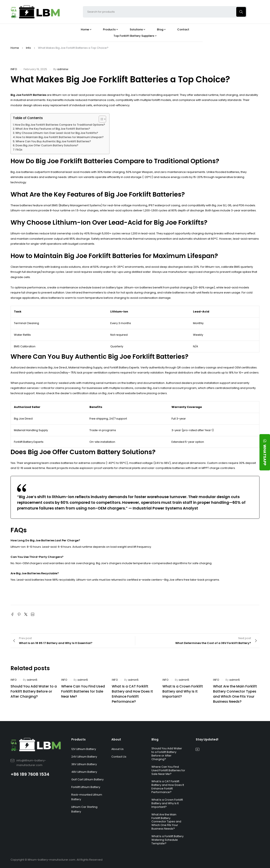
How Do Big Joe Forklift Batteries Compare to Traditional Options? (60, 125)
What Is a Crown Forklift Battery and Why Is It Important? (183, 691)
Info (28, 48)
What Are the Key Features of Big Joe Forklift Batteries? (53, 129)
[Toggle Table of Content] (100, 119)
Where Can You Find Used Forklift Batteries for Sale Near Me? (83, 691)
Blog (155, 739)
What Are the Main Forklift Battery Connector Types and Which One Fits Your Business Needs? (235, 694)
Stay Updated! (207, 739)
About (116, 739)
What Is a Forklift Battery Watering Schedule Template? (167, 840)
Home (15, 48)
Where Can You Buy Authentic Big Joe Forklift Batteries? (53, 141)
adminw (63, 69)
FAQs (19, 150)
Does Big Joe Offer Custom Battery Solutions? (47, 145)
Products (78, 739)
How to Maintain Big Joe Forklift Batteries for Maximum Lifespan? (60, 137)
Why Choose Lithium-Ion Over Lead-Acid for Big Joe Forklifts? (57, 133)
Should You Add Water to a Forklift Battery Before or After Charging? (34, 691)
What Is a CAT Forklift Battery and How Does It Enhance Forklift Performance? (132, 694)
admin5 (32, 680)
